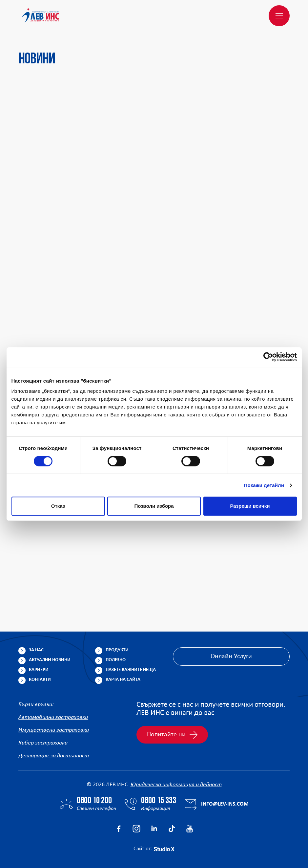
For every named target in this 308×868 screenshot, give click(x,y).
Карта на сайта (123, 680)
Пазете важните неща (131, 670)
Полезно (116, 660)
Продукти (117, 650)
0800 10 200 (94, 801)
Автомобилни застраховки (53, 717)
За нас (36, 650)
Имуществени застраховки (54, 730)
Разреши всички (250, 506)
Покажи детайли (264, 485)
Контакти (40, 680)
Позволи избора (154, 506)
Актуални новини (50, 660)
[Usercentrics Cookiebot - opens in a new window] (268, 357)
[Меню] (279, 16)
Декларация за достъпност (54, 756)
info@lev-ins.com (225, 804)
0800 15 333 (159, 801)
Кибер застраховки (43, 743)
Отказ (58, 506)
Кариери (39, 670)
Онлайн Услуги (231, 657)
